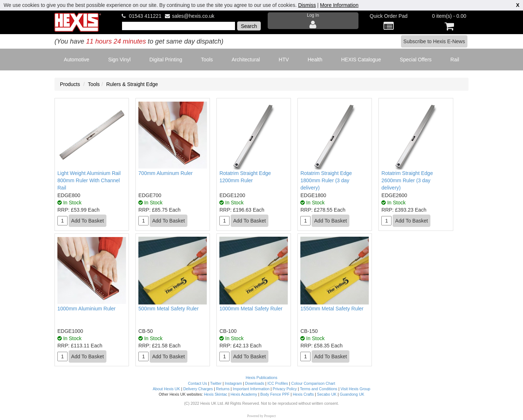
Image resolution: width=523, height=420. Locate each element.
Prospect (270, 416)
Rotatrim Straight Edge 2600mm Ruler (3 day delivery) (407, 180)
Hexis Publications (261, 378)
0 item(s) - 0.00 (449, 22)
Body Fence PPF (275, 394)
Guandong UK (352, 394)
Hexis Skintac (216, 394)
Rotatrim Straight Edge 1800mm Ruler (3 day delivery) (326, 180)
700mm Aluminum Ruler (165, 173)
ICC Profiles (278, 383)
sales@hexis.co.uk (193, 16)
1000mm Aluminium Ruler (86, 309)
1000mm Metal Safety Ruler (251, 309)
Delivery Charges (198, 389)
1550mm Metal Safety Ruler (332, 309)
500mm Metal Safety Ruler (169, 309)
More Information (339, 5)
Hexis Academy (244, 394)
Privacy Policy (285, 389)
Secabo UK (327, 394)
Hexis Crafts (303, 394)
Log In (313, 21)
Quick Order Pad (389, 22)
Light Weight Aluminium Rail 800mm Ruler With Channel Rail (89, 180)
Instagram (233, 383)
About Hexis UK (166, 389)
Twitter (216, 383)
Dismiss (307, 5)
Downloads (255, 383)
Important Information (251, 389)
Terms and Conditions (319, 389)
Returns (223, 389)
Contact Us (197, 383)
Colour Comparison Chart (313, 383)
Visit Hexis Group (355, 389)
